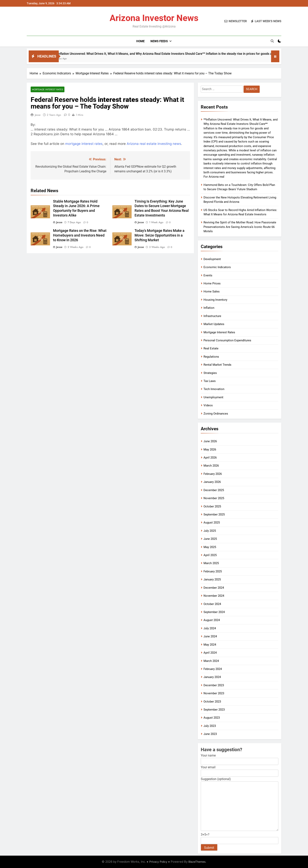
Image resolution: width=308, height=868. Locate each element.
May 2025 (210, 547)
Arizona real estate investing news (154, 144)
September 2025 (214, 514)
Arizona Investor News (154, 18)
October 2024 (212, 604)
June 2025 (210, 539)
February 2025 (213, 571)
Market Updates (214, 324)
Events (208, 275)
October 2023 (212, 702)
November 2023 (214, 693)
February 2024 (213, 669)
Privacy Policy (158, 862)
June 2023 (210, 734)
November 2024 (214, 596)
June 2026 (210, 441)
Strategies (210, 373)
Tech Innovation (214, 389)
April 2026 (210, 458)
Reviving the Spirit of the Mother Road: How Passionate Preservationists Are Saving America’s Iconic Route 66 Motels (240, 227)
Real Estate (211, 348)
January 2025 (212, 579)
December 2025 (214, 490)
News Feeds (159, 41)
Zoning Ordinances (216, 414)
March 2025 (211, 563)
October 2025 (212, 506)
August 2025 (212, 523)
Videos (208, 405)
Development (212, 259)
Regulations (211, 357)
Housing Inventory (215, 300)
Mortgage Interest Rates (48, 89)
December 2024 (214, 588)
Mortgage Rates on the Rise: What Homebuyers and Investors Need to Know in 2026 (80, 235)
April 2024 (210, 653)
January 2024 (212, 677)
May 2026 (210, 450)
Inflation (209, 308)
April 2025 (210, 555)
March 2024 (211, 661)
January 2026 (212, 482)
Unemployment (213, 397)
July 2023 (210, 726)
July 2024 (210, 628)
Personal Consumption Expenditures (227, 340)
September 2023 (214, 710)
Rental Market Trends (217, 365)
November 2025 (214, 498)
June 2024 (210, 636)
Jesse (38, 115)
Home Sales (212, 291)
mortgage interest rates (84, 144)
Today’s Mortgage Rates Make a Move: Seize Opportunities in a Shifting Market (159, 235)
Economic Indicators (217, 267)
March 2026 (211, 466)
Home (140, 41)
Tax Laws (210, 381)
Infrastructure (212, 316)
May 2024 (210, 645)
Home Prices (212, 283)
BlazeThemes (197, 862)
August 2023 (212, 718)
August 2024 (212, 620)
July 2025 (210, 531)
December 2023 (214, 685)
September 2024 (214, 612)
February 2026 (213, 474)
